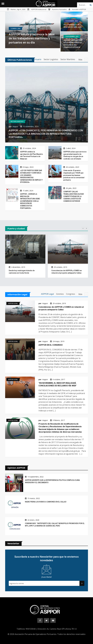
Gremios (60, 294)
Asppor (15, 126)
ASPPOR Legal (47, 294)
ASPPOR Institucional (39, 9)
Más (83, 60)
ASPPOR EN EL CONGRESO (51, 345)
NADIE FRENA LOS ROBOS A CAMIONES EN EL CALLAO (46, 502)
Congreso (71, 294)
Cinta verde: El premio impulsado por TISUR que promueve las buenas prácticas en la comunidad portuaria (74, 175)
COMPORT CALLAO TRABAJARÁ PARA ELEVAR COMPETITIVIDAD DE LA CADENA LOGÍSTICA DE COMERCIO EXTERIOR (74, 196)
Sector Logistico (51, 59)
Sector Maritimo (68, 59)
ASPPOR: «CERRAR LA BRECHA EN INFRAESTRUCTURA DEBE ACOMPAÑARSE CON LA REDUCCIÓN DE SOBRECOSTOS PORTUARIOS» (30, 201)
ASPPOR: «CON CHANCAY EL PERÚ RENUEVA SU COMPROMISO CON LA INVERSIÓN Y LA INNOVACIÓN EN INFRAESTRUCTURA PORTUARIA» (46, 134)
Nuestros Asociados (59, 9)
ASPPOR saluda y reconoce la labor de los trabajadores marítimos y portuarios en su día (32, 38)
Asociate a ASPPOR (79, 9)
